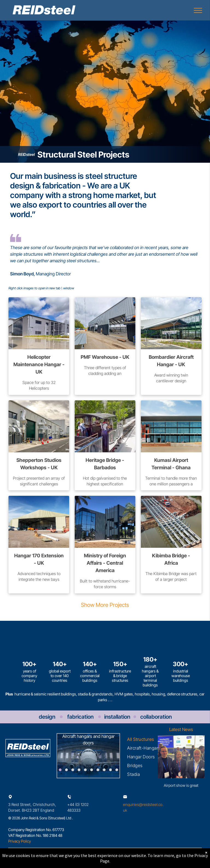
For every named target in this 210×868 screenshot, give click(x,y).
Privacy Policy (20, 841)
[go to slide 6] (92, 770)
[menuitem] (141, 739)
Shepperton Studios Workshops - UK (39, 464)
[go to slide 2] (66, 770)
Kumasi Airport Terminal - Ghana (171, 464)
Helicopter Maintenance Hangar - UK (39, 364)
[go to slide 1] (60, 770)
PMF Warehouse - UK (105, 357)
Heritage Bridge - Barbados (105, 464)
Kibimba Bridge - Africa (171, 559)
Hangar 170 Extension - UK (39, 559)
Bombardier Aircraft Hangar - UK (171, 361)
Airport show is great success (181, 786)
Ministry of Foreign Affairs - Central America (105, 563)
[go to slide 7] (98, 770)
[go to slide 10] (117, 770)
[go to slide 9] (110, 770)
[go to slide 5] (85, 770)
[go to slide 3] (73, 770)
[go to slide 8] (104, 770)
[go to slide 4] (79, 770)
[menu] (198, 10)
